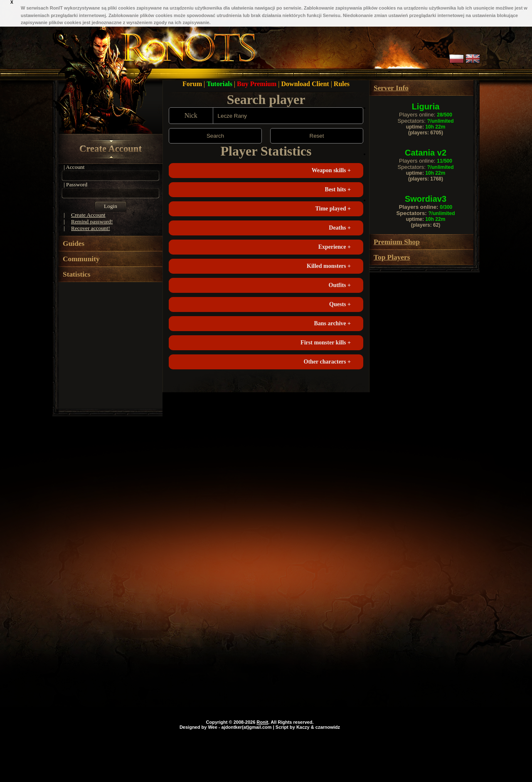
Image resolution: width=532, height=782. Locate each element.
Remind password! (92, 221)
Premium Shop (397, 242)
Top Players (392, 257)
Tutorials (220, 84)
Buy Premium (257, 84)
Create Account (111, 149)
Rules (342, 84)
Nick (191, 115)
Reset (317, 136)
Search (215, 136)
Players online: (426, 115)
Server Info (391, 88)
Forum (193, 84)
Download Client (306, 84)
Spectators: (425, 121)
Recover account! (91, 228)
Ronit (262, 722)
